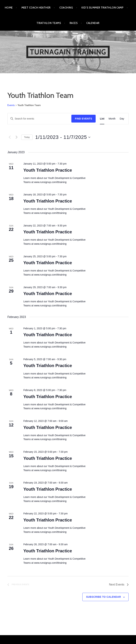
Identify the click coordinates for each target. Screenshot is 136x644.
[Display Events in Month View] (112, 119)
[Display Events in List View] (102, 119)
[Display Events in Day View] (122, 119)
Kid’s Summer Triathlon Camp (102, 8)
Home (9, 8)
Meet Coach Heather (36, 8)
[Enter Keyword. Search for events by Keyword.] (39, 119)
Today (27, 137)
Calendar (93, 23)
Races (74, 23)
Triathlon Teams (49, 23)
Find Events (83, 119)
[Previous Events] (10, 137)
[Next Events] (16, 137)
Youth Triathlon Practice (48, 170)
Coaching (66, 8)
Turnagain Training (68, 52)
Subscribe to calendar (104, 597)
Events (11, 105)
